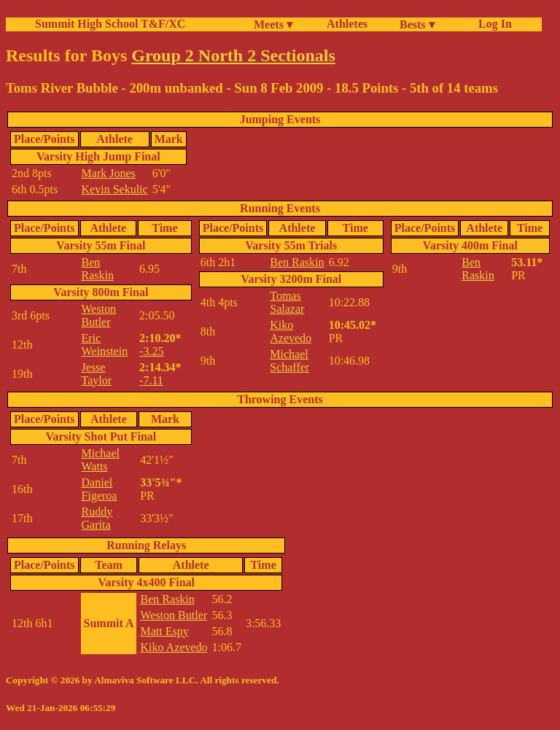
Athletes (347, 24)
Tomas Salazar (287, 302)
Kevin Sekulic (115, 189)
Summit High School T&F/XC (110, 24)
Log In (492, 24)
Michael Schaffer (289, 361)
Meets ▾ (273, 24)
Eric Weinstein (105, 345)
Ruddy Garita (97, 518)
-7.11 (151, 380)
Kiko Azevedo (291, 331)
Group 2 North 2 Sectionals (233, 55)
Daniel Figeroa (100, 489)
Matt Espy (164, 631)
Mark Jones (109, 173)
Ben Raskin (98, 269)
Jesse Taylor (97, 374)
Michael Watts (101, 460)
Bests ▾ (417, 24)
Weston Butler (99, 315)
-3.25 (151, 351)
